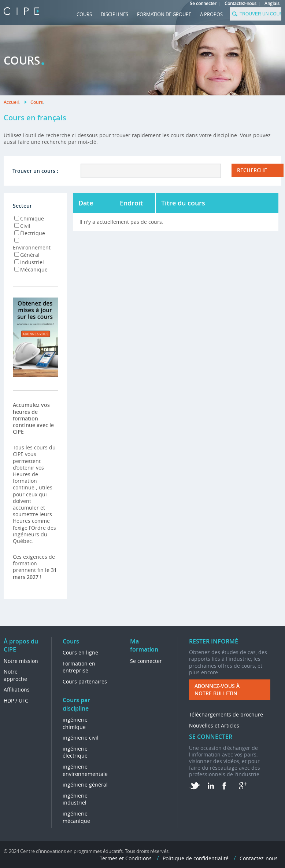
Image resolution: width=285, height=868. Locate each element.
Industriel (29, 262)
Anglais (272, 3)
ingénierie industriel (75, 799)
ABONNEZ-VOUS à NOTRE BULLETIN (217, 690)
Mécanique (31, 269)
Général (27, 255)
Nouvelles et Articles (214, 725)
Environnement (32, 244)
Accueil (11, 102)
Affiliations (17, 690)
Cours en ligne (80, 652)
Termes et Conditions (126, 858)
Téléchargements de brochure (226, 714)
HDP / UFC (16, 701)
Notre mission (21, 661)
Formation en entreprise (79, 667)
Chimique (29, 218)
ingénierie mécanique (76, 817)
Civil (22, 226)
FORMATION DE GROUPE (164, 14)
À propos (211, 14)
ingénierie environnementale (85, 770)
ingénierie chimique (75, 723)
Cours (84, 14)
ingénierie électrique (75, 752)
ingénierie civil (81, 738)
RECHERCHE (252, 170)
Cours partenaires (85, 681)
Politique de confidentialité (196, 858)
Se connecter (203, 3)
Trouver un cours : (35, 171)
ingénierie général (85, 785)
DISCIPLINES (114, 14)
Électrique (30, 233)
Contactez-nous (240, 3)
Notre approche (15, 675)
